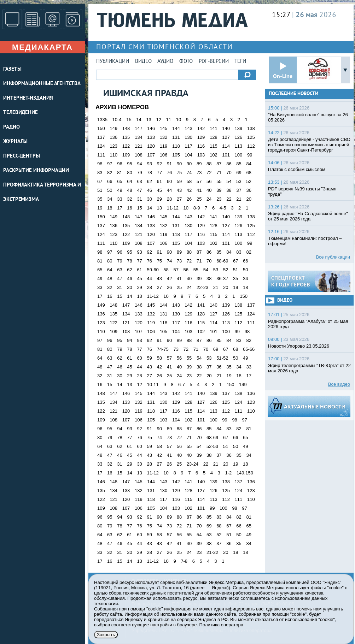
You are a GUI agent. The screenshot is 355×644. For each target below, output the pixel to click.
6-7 (182, 385)
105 (176, 155)
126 (239, 137)
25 (199, 199)
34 (110, 199)
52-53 (212, 446)
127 (226, 137)
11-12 (173, 208)
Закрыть (106, 635)
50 (110, 190)
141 (214, 128)
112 (251, 146)
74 (189, 173)
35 (100, 199)
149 (114, 128)
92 (159, 164)
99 (250, 155)
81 (120, 173)
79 (139, 173)
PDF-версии (214, 62)
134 (139, 137)
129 (201, 137)
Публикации (113, 62)
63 (139, 181)
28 (169, 199)
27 (179, 199)
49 (120, 190)
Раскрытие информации (36, 171)
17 (120, 208)
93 (149, 164)
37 (239, 190)
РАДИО (11, 127)
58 (189, 181)
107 (151, 155)
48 (129, 190)
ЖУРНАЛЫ (15, 142)
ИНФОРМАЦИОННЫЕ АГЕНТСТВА (42, 84)
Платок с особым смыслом (297, 169)
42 (189, 190)
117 (188, 146)
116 (201, 146)
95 (129, 164)
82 (110, 173)
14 (139, 120)
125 (251, 137)
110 (114, 155)
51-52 (222, 358)
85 (239, 164)
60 (169, 181)
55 (219, 181)
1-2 (228, 473)
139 (239, 128)
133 (151, 137)
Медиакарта (42, 47)
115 (214, 146)
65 (120, 181)
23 (219, 199)
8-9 (197, 208)
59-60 (153, 270)
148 (126, 128)
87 (219, 164)
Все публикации (333, 257)
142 (201, 128)
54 (229, 181)
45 (159, 190)
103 (201, 155)
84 (249, 164)
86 (229, 164)
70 (229, 173)
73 (199, 173)
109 (126, 155)
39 (219, 190)
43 (179, 190)
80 (129, 173)
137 (101, 137)
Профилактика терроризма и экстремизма (42, 193)
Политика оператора (221, 625)
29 (159, 199)
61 (159, 181)
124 (101, 146)
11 (169, 120)
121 (139, 146)
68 (249, 173)
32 (129, 199)
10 (179, 120)
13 (149, 120)
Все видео (339, 384)
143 (188, 128)
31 (139, 199)
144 (176, 128)
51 (100, 190)
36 (249, 190)
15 (129, 120)
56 (209, 181)
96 (120, 164)
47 (139, 190)
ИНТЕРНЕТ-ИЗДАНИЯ (28, 98)
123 (114, 146)
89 (199, 164)
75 (179, 173)
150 (101, 128)
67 (100, 181)
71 (219, 173)
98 (100, 164)
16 (129, 208)
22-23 (202, 287)
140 (226, 128)
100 (239, 155)
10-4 (117, 120)
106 (164, 155)
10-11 (153, 385)
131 (176, 137)
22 (229, 199)
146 (151, 128)
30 (149, 199)
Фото (186, 62)
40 (209, 190)
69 (239, 173)
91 (169, 164)
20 (249, 199)
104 (188, 155)
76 (169, 173)
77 (159, 173)
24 (209, 199)
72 (209, 173)
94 (139, 164)
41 (199, 190)
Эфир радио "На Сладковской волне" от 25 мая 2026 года (308, 216)
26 (189, 199)
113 (239, 146)
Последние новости (293, 94)
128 (214, 137)
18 (110, 208)
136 (114, 137)
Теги (240, 62)
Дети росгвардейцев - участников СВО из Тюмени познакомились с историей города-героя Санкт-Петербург (309, 145)
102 (214, 155)
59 (179, 181)
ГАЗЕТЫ (12, 69)
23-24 (193, 464)
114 (226, 146)
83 (100, 173)
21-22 (212, 552)
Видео (143, 62)
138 (251, 128)
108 (139, 155)
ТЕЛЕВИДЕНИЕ (21, 113)
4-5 (223, 208)
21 (239, 199)
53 (239, 181)
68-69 (222, 261)
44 (169, 190)
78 (149, 173)
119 (164, 146)
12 (158, 120)
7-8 (184, 561)
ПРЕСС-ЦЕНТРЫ (22, 156)
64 (129, 181)
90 (179, 164)
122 (126, 146)
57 (199, 181)
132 (164, 137)
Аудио (165, 62)
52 (249, 181)
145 (164, 128)
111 (101, 155)
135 (126, 137)
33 (120, 199)
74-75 (163, 349)
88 (209, 164)
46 (149, 190)
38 (229, 190)
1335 (102, 120)
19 (100, 208)
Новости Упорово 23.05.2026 (299, 346)
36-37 (222, 279)
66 (110, 181)
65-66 (249, 349)
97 (110, 164)
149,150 (245, 473)
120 (151, 146)
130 (188, 137)
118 (176, 146)
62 (149, 181)
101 (226, 155)
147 (139, 128)
